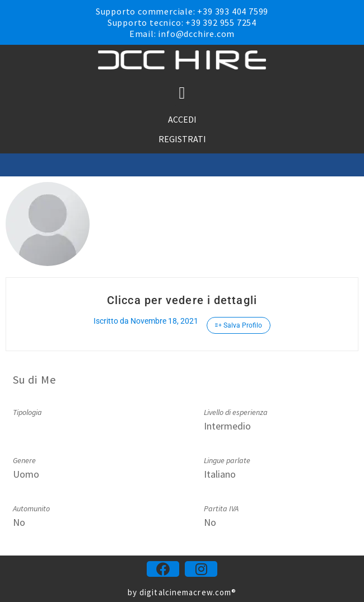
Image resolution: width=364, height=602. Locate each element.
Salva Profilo (239, 325)
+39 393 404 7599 (233, 11)
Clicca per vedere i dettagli (182, 300)
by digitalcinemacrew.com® (182, 592)
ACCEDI (182, 119)
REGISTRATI (182, 139)
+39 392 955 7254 (221, 22)
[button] (182, 93)
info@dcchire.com (196, 34)
